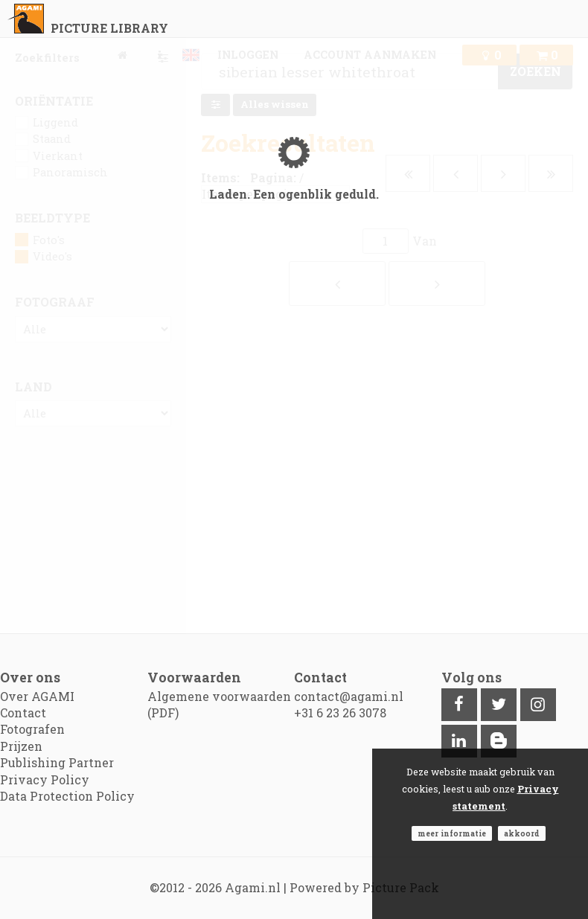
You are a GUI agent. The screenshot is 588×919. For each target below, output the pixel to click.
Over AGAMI (37, 696)
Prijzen (21, 746)
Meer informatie (452, 833)
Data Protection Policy (67, 796)
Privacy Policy (45, 779)
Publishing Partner (57, 762)
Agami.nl (253, 887)
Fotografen (32, 729)
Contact (23, 713)
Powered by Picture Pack (364, 887)
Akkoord (522, 833)
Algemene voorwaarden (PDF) (219, 704)
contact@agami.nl (349, 696)
